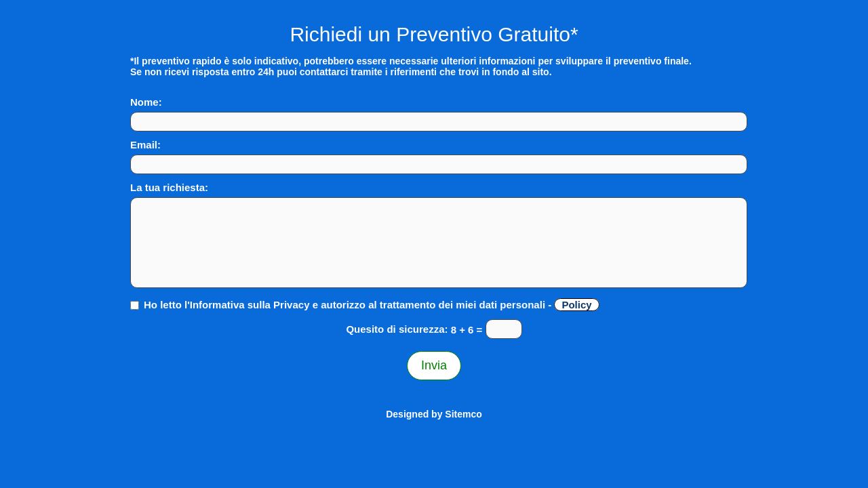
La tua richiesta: (169, 187)
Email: (145, 145)
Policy (576, 305)
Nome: (146, 102)
